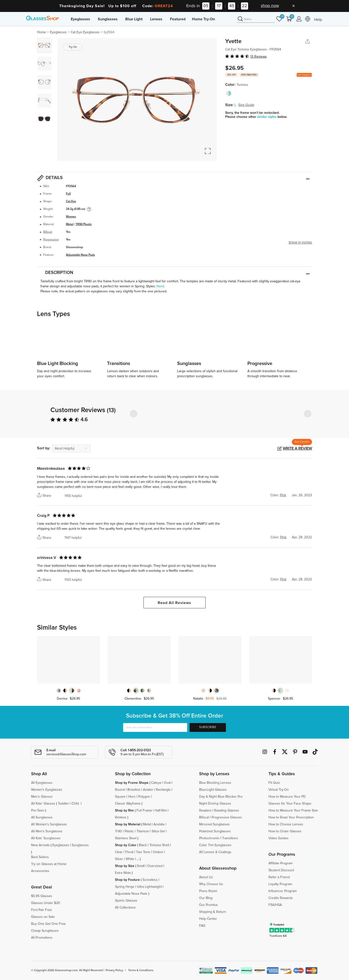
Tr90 (118, 831)
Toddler (63, 804)
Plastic (129, 831)
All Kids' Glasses (43, 804)
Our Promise (208, 905)
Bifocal (48, 232)
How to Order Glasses (285, 831)
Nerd (160, 286)
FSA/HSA (275, 905)
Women (71, 217)
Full (68, 194)
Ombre (158, 852)
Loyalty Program (280, 884)
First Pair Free (41, 910)
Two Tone (143, 852)
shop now (270, 6)
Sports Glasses (126, 901)
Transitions (230, 838)
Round (120, 790)
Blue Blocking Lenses (215, 783)
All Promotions (42, 938)
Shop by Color (126, 845)
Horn (132, 797)
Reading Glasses (227, 811)
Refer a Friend (279, 877)
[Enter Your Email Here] (155, 727)
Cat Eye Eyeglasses (85, 32)
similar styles (267, 117)
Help (318, 20)
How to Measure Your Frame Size (293, 811)
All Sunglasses (42, 817)
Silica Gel (158, 831)
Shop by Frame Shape (132, 783)
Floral (129, 852)
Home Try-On (203, 19)
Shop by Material (128, 824)
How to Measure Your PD (287, 797)
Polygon (144, 797)
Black (143, 845)
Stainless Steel (126, 838)
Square (120, 797)
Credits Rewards (281, 898)
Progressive (51, 240)
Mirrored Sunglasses (214, 824)
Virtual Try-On (279, 790)
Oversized (155, 866)
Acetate (159, 824)
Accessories (40, 871)
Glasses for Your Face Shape (290, 804)
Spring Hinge (125, 887)
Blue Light (134, 19)
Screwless (150, 880)
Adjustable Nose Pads (80, 255)
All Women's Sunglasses (49, 824)
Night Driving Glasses (215, 804)
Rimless (121, 817)
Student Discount (281, 870)
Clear (119, 852)
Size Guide (246, 105)
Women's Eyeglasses (47, 790)
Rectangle (163, 790)
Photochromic (209, 838)
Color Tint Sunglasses (215, 845)
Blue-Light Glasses (213, 790)
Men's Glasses (42, 797)
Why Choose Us (211, 884)
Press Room (208, 891)
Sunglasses (108, 19)
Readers (205, 811)
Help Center (208, 919)
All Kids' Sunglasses (46, 838)
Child (76, 804)
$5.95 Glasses (42, 896)
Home (41, 32)
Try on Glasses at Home (49, 864)
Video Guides (278, 838)
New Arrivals (40, 845)
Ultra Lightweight (149, 887)
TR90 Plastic (84, 224)
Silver (119, 859)
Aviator (148, 790)
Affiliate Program (281, 863)
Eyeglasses (80, 19)
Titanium (143, 831)
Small (141, 866)
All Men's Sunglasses (47, 831)
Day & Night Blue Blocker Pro (221, 797)
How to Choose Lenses (286, 824)
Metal (70, 224)
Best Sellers (40, 857)
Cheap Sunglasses (45, 931)
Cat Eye (71, 201)
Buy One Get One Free (48, 924)
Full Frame (144, 811)
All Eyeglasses (42, 783)
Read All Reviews (174, 603)
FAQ (202, 926)
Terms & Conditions (141, 970)
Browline (134, 790)
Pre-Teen (38, 811)
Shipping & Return (213, 912)
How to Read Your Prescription (291, 817)
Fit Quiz (274, 783)
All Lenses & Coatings (215, 852)
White (130, 859)
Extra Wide (123, 873)
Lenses (156, 19)
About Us (206, 877)
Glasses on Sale (43, 917)
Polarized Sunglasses (215, 831)
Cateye (156, 783)
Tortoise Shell (159, 845)
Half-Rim (161, 811)
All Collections (125, 908)
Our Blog (206, 898)
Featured (178, 19)
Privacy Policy (114, 970)
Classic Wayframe (128, 804)
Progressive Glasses (227, 817)
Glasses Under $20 (46, 903)
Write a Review (297, 448)
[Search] (256, 19)
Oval (167, 783)
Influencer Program (283, 891)
